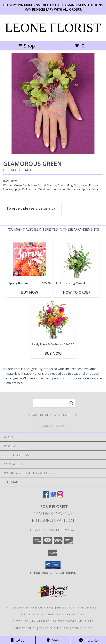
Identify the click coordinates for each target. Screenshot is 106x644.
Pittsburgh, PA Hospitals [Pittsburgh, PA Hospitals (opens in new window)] (77, 607)
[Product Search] (54, 403)
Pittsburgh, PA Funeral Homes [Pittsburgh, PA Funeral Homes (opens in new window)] (30, 607)
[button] (53, 565)
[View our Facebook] (46, 496)
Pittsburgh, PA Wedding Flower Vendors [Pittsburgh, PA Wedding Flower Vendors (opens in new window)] (53, 614)
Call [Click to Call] (18, 640)
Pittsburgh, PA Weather (31, 621)
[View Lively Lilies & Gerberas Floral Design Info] (53, 320)
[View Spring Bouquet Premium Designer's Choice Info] (30, 259)
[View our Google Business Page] (53, 496)
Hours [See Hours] (88, 640)
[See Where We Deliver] (53, 426)
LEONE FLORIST (53, 28)
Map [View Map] (53, 640)
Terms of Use (82, 628)
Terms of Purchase (54, 628)
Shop (27, 46)
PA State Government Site (73, 621)
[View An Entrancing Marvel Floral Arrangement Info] (77, 259)
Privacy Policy (25, 628)
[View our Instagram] (60, 496)
